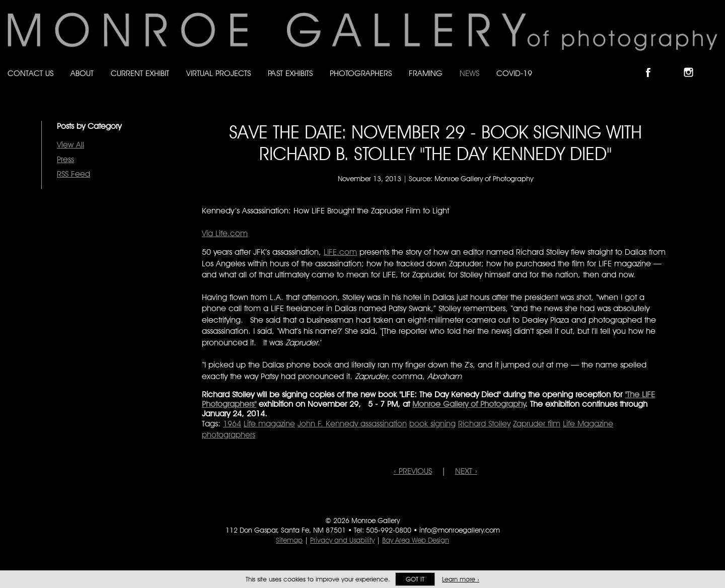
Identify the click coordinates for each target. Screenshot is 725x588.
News (469, 73)
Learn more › (461, 579)
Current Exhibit (140, 73)
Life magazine (269, 424)
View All (70, 145)
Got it (415, 579)
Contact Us (30, 73)
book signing (432, 424)
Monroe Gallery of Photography (469, 404)
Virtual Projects (219, 73)
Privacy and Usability (342, 540)
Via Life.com (225, 233)
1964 (232, 424)
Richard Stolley (484, 424)
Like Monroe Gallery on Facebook (653, 64)
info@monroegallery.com (460, 530)
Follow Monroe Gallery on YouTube (713, 64)
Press (65, 159)
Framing (426, 73)
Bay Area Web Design (416, 540)
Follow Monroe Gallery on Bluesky (673, 64)
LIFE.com (340, 252)
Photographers (361, 73)
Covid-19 (514, 73)
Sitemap (289, 540)
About (82, 73)
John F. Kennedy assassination (352, 424)
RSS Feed (74, 174)
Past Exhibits (290, 73)
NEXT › (466, 471)
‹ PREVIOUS (413, 471)
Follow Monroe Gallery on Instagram (693, 64)
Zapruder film (537, 424)
